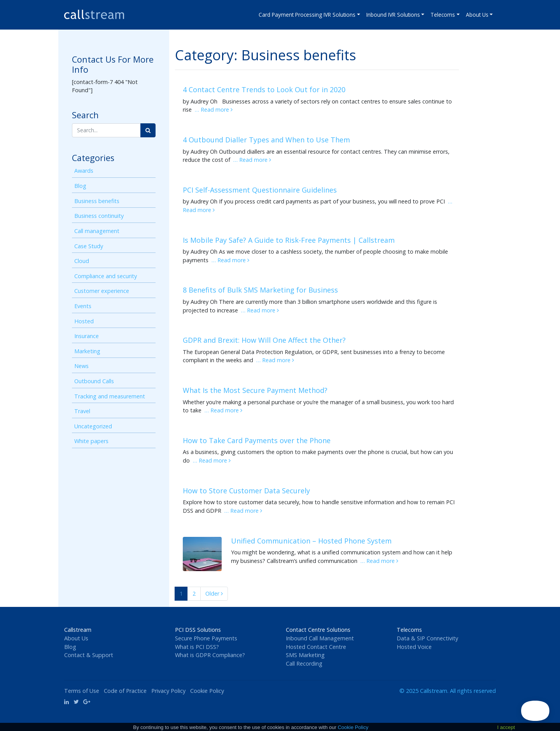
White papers (91, 441)
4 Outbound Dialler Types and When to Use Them (266, 140)
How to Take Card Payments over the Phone (257, 440)
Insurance (87, 336)
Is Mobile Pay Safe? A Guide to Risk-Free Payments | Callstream (289, 240)
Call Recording (304, 664)
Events (83, 306)
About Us (477, 15)
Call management (97, 231)
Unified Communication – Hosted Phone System (311, 541)
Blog (80, 186)
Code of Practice (125, 691)
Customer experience (102, 291)
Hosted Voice (414, 647)
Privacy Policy (168, 691)
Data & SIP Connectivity (427, 638)
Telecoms (443, 15)
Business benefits (97, 201)
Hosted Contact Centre (316, 647)
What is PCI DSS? (197, 647)
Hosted (84, 321)
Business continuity (99, 216)
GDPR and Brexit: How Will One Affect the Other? (264, 340)
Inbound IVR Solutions (393, 15)
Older (214, 593)
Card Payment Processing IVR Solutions (307, 15)
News (81, 366)
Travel (82, 411)
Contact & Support (89, 655)
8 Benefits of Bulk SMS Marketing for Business (260, 290)
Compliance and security (106, 276)
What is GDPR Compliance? (210, 655)
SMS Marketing (305, 655)
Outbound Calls (94, 381)
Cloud (82, 261)
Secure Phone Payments (206, 638)
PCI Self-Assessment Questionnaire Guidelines (260, 190)
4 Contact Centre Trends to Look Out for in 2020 (264, 89)
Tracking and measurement (110, 396)
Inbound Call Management (320, 638)
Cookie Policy (207, 691)
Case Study (89, 246)
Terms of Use (82, 691)
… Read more (214, 110)
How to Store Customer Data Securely (246, 491)
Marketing (87, 351)
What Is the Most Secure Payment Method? (255, 390)
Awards (84, 171)
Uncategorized (93, 426)
